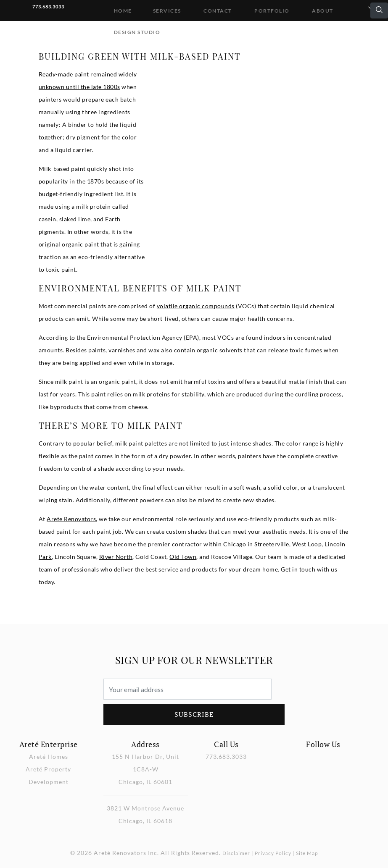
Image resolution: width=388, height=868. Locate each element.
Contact (218, 11)
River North (116, 557)
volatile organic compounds (196, 306)
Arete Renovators (71, 519)
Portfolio (272, 11)
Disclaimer (236, 853)
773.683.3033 (48, 7)
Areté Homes (49, 757)
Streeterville (272, 544)
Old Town (183, 557)
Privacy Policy (273, 853)
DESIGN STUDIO (137, 32)
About (323, 11)
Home (123, 11)
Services (167, 11)
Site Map (307, 853)
